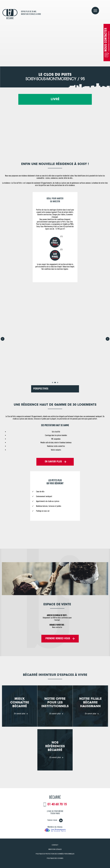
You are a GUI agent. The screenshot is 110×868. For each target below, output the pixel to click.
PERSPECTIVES (41, 389)
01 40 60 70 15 (57, 805)
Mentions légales (55, 849)
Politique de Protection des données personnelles (55, 854)
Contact (55, 845)
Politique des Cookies (55, 858)
